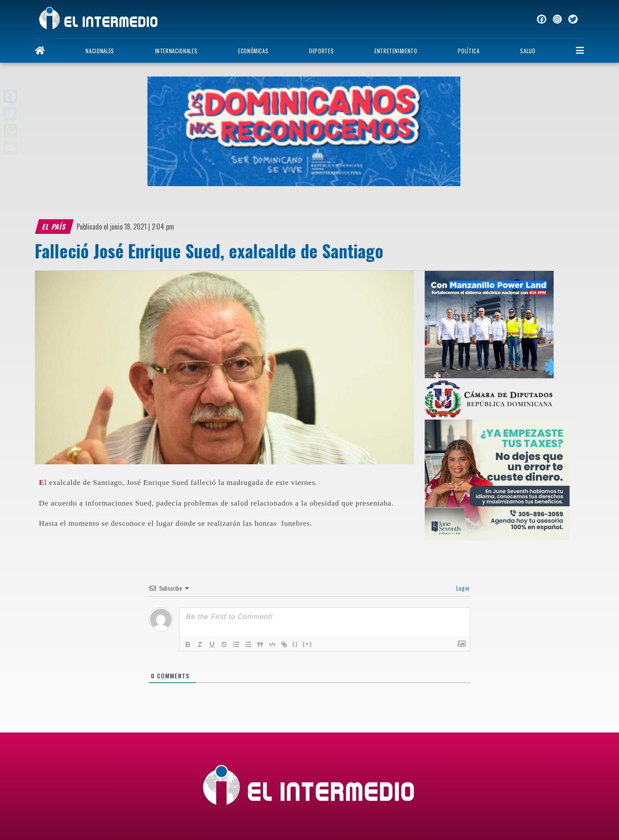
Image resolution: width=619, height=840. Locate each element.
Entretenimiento (396, 51)
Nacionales (100, 51)
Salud (528, 51)
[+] (307, 644)
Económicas (253, 51)
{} (295, 644)
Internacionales (176, 51)
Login (462, 588)
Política (469, 51)
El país (54, 227)
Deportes (321, 51)
